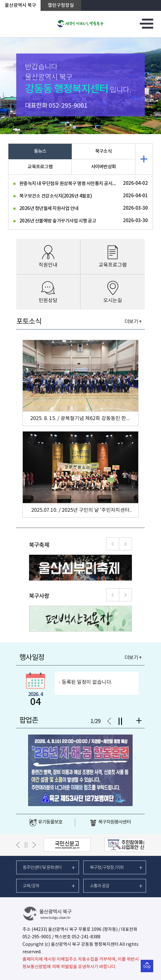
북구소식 (103, 151)
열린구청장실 (61, 5)
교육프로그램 (40, 167)
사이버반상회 (104, 167)
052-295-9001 (68, 106)
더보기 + (133, 322)
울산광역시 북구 (20, 5)
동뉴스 (40, 151)
